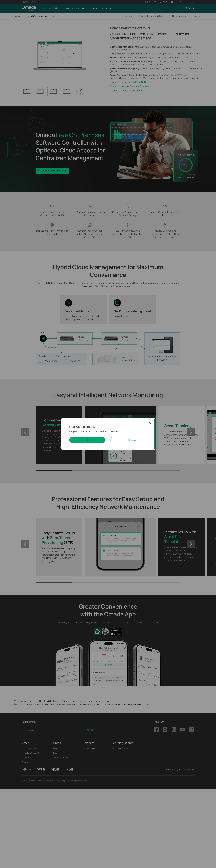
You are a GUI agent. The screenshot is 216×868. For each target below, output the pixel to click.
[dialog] (108, 434)
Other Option (128, 440)
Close (150, 423)
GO (87, 440)
